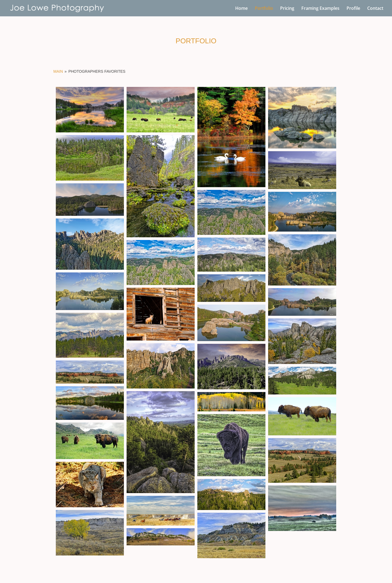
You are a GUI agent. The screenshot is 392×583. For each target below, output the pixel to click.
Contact (375, 9)
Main (58, 71)
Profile (353, 9)
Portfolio (264, 9)
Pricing (287, 9)
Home (241, 9)
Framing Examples (320, 9)
